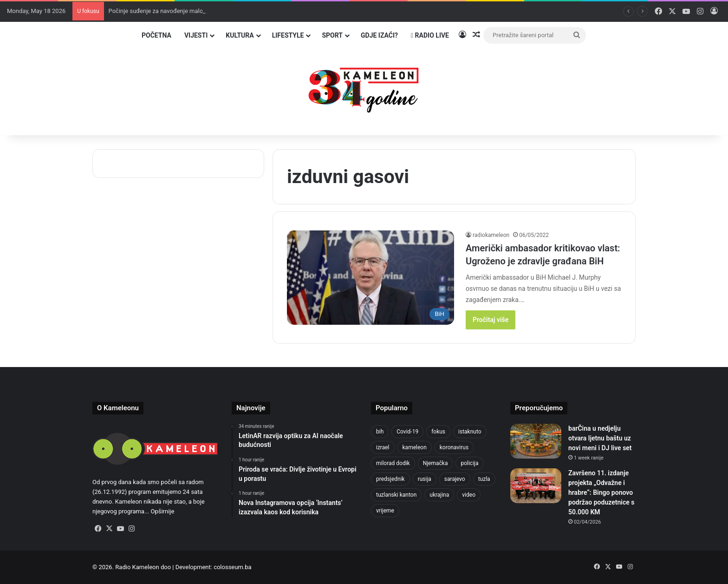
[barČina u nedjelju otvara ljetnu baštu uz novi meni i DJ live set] (536, 441)
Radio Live (430, 35)
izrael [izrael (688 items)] (383, 447)
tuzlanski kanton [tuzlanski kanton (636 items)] (396, 495)
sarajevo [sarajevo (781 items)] (455, 479)
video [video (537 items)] (469, 495)
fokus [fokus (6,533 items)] (438, 432)
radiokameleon (491, 235)
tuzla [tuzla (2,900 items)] (484, 479)
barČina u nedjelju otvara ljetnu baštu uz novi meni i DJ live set (600, 438)
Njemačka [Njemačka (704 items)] (435, 463)
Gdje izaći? (379, 35)
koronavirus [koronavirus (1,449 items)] (454, 447)
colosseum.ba (232, 567)
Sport (332, 35)
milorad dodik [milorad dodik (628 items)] (393, 463)
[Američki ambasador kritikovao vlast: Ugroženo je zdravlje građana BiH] (370, 278)
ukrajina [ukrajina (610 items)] (439, 495)
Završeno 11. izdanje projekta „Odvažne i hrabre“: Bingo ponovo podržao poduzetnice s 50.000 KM (601, 492)
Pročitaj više (491, 320)
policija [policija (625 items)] (469, 463)
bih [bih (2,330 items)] (380, 432)
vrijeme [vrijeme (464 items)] (385, 511)
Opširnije (162, 511)
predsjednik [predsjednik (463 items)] (390, 479)
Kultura (240, 35)
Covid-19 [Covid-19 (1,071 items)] (407, 432)
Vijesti (196, 35)
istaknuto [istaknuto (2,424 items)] (470, 432)
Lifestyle (288, 35)
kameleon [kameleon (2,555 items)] (415, 447)
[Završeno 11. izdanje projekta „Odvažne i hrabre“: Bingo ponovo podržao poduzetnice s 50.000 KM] (536, 486)
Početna (156, 35)
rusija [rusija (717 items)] (425, 479)
